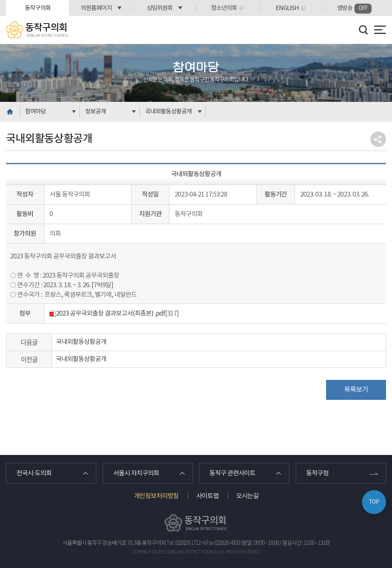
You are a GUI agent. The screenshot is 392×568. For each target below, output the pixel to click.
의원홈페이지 (96, 8)
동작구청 (317, 473)
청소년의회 (224, 8)
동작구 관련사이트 (232, 473)
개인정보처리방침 (156, 496)
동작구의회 (38, 8)
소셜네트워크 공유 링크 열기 (378, 139)
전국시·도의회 (34, 473)
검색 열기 (364, 30)
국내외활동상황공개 (168, 112)
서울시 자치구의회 (136, 473)
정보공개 (96, 112)
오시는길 (247, 496)
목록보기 (356, 390)
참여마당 (36, 112)
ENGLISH (287, 8)
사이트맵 (207, 496)
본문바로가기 (0, 0)
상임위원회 (160, 8)
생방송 (354, 9)
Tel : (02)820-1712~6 (186, 543)
